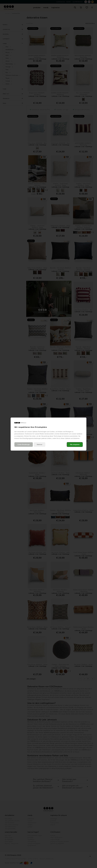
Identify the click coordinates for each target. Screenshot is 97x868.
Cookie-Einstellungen (24, 444)
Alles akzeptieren (75, 444)
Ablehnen (40, 444)
